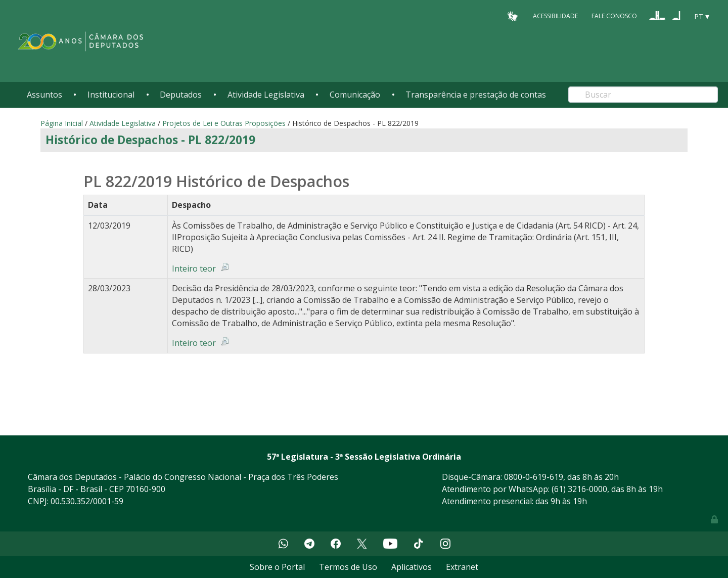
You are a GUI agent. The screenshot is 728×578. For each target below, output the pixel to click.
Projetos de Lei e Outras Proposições (224, 123)
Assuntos (44, 95)
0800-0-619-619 (534, 477)
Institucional (111, 95)
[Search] (643, 95)
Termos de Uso (348, 567)
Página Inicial (62, 123)
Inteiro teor (194, 269)
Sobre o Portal (277, 567)
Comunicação (355, 95)
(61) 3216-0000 (579, 489)
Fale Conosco (614, 16)
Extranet (462, 567)
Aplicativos (412, 567)
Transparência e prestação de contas (476, 95)
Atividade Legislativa (266, 95)
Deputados (181, 95)
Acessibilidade (555, 16)
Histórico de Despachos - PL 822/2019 (150, 140)
